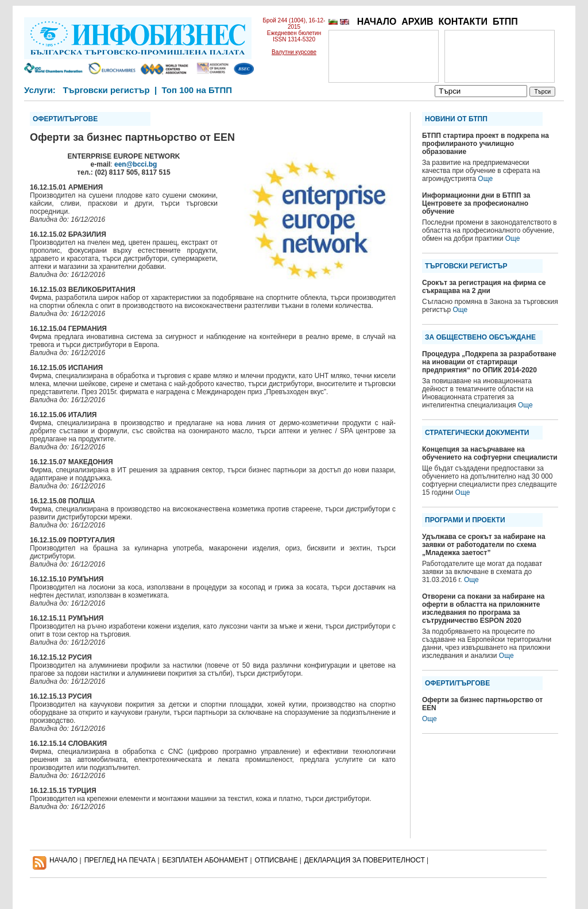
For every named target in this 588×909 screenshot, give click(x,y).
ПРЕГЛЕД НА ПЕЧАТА (120, 860)
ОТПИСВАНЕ (276, 860)
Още (485, 179)
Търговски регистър (106, 90)
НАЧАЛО (377, 22)
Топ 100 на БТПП (197, 90)
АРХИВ (417, 22)
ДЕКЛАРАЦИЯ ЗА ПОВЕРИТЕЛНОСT (365, 860)
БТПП (505, 22)
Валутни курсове (294, 52)
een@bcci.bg (136, 164)
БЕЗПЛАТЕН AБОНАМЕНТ (206, 860)
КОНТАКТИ (463, 22)
